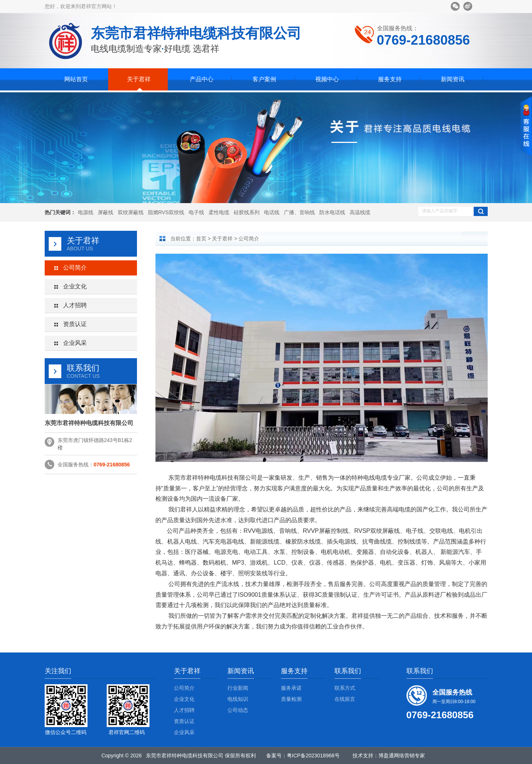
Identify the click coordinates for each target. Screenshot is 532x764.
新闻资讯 (453, 79)
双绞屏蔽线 (131, 212)
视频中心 (327, 79)
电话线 (272, 212)
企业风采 (75, 343)
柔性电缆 (219, 212)
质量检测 (291, 699)
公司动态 (238, 710)
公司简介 (75, 268)
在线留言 (345, 699)
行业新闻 (238, 688)
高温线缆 (360, 212)
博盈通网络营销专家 (402, 756)
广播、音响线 (299, 212)
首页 (201, 239)
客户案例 (264, 79)
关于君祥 (139, 79)
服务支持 (390, 79)
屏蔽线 (106, 212)
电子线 (196, 212)
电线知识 (238, 699)
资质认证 (75, 324)
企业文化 (75, 286)
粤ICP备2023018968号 (313, 756)
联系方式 (345, 688)
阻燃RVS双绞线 (166, 212)
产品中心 (202, 79)
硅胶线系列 (247, 212)
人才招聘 (75, 305)
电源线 (86, 212)
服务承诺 (291, 688)
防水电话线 (332, 212)
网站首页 (76, 79)
